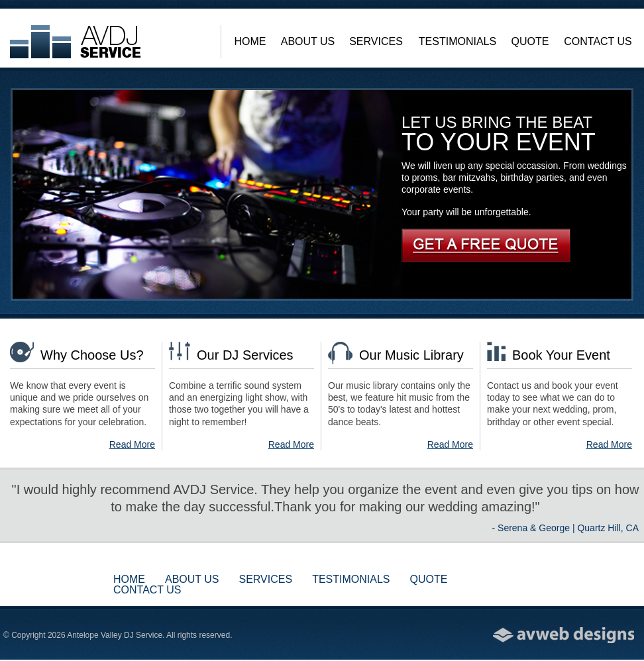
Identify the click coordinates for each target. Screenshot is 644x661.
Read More (132, 444)
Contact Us (598, 41)
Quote (530, 41)
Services (376, 41)
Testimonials (457, 41)
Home (250, 41)
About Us (308, 41)
